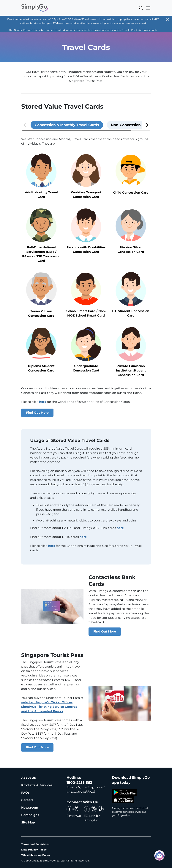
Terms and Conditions (35, 844)
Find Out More (37, 413)
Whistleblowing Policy (36, 855)
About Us (29, 778)
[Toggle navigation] (147, 8)
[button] (146, 125)
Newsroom (30, 808)
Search (141, 8)
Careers (27, 800)
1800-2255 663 (79, 783)
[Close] (167, 20)
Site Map (28, 822)
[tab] (67, 125)
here (43, 402)
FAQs (25, 793)
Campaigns (30, 815)
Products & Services (37, 785)
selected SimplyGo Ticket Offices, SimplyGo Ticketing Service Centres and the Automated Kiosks (49, 707)
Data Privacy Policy (34, 850)
